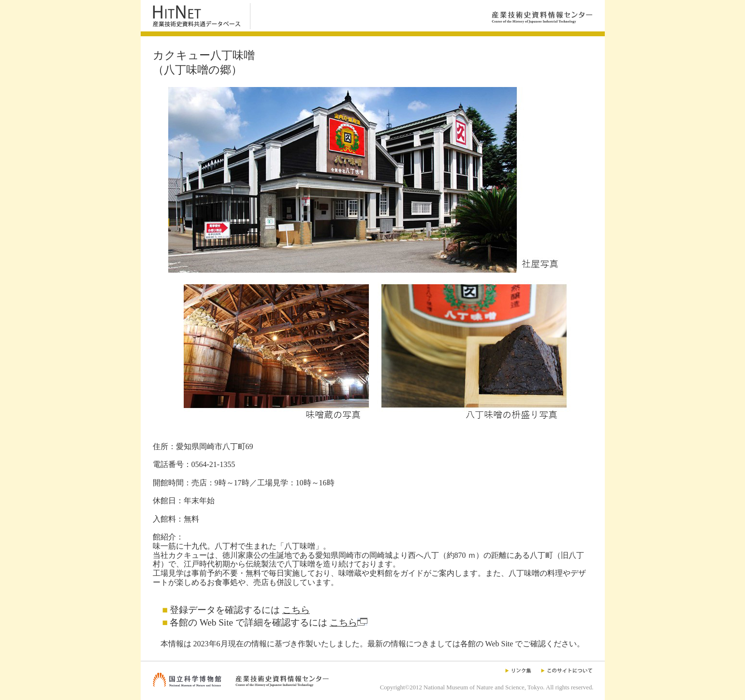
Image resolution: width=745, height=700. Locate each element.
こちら (296, 610)
